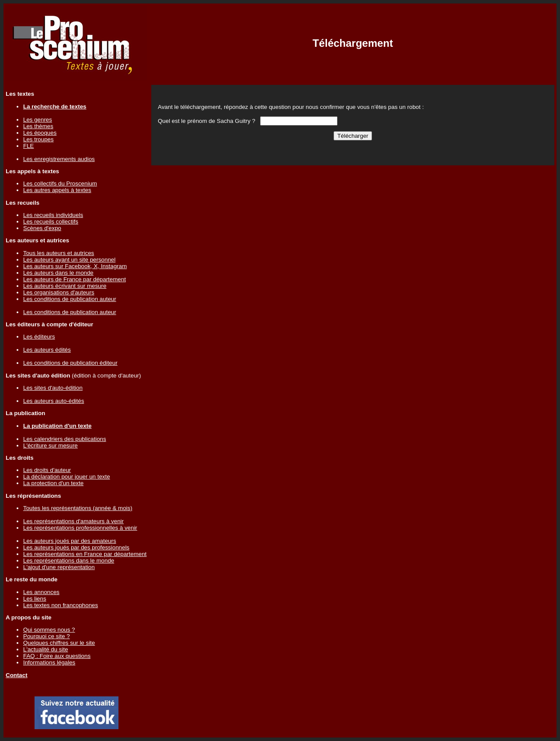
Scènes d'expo (42, 228)
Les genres (38, 120)
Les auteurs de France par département (75, 279)
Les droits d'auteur (47, 470)
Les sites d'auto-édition (53, 388)
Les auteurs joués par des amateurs (70, 541)
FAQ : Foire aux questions (57, 656)
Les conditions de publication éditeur (70, 363)
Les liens (35, 599)
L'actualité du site (46, 649)
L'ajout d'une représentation (59, 567)
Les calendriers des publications (65, 439)
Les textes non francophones (61, 605)
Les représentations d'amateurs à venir (73, 521)
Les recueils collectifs (51, 222)
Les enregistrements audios (59, 159)
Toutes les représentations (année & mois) (78, 508)
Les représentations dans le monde (69, 561)
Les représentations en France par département (85, 554)
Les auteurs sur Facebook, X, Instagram (75, 266)
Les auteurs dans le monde (58, 273)
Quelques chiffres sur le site (59, 643)
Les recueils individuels (53, 215)
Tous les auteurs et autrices (59, 253)
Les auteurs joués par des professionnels (76, 547)
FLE (28, 146)
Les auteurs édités (47, 350)
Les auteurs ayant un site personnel (69, 260)
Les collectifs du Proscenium (60, 184)
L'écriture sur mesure (50, 446)
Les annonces (41, 592)
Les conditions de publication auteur (70, 299)
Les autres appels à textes (57, 190)
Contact (17, 675)
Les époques (40, 133)
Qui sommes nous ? (49, 630)
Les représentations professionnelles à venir (80, 528)
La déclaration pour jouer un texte (67, 477)
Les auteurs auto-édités (54, 401)
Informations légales (49, 662)
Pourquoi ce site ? (47, 636)
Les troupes (38, 139)
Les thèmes (38, 126)
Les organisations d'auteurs (59, 292)
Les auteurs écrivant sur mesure (65, 286)
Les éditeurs (39, 337)
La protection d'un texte (53, 483)
